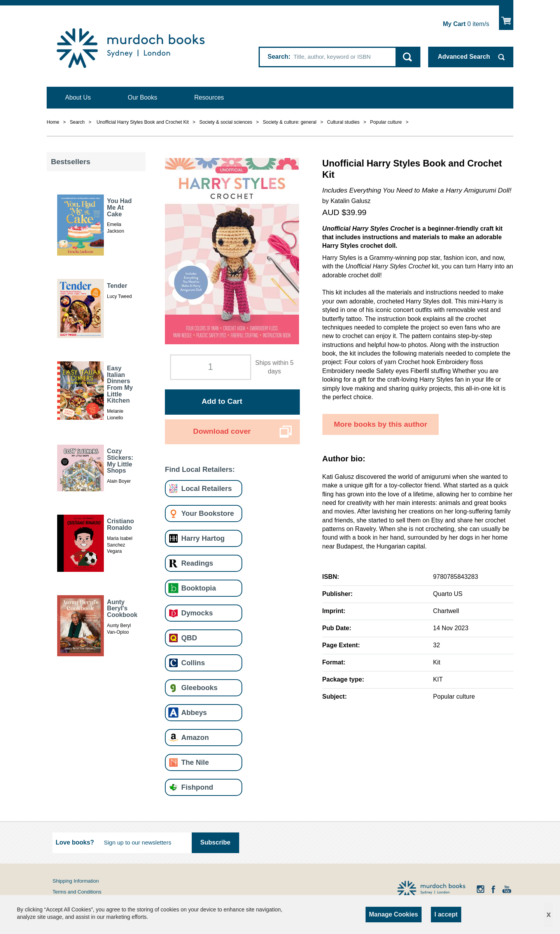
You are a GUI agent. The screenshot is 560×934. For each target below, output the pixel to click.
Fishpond (197, 787)
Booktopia (199, 588)
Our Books (143, 97)
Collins (193, 663)
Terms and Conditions (77, 892)
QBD (189, 638)
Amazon (195, 737)
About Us (78, 97)
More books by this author (381, 424)
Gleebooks (199, 688)
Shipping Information (76, 881)
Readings (197, 563)
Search (278, 57)
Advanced (464, 57)
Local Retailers (206, 488)
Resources (209, 97)
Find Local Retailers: (200, 469)
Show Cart (506, 18)
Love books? (75, 842)
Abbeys (194, 712)
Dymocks (197, 613)
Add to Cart (222, 401)
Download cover (222, 431)
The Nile (195, 762)
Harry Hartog (203, 538)
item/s (466, 24)
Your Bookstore (208, 513)
